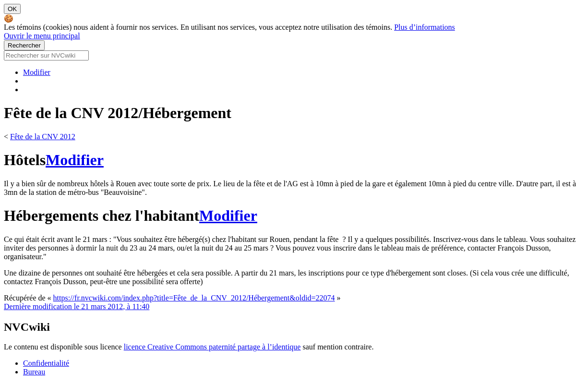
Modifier (37, 72)
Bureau (34, 372)
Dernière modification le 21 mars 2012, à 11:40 (77, 306)
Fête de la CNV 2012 (43, 137)
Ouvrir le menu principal (42, 36)
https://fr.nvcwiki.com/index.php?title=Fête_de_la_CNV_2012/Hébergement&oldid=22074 (194, 298)
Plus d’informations (425, 27)
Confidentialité (46, 363)
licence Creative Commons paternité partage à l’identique (212, 347)
